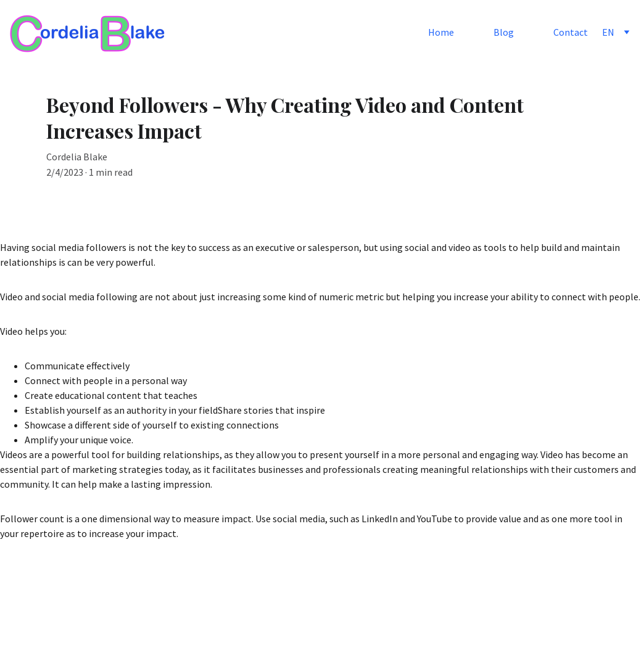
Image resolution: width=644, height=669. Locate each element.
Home (441, 32)
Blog (504, 32)
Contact (571, 32)
